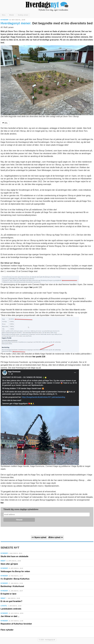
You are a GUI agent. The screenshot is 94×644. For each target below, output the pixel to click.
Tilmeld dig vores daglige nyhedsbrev (21, 509)
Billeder (12, 15)
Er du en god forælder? (11, 601)
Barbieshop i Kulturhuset (12, 586)
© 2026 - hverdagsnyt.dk (47, 640)
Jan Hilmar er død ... (10, 616)
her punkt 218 (39, 357)
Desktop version (23, 15)
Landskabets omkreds (11, 609)
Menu (4, 15)
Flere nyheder (7, 630)
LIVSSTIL (4, 606)
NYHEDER (5, 20)
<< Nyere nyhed (39, 537)
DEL (5, 123)
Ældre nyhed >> (56, 537)
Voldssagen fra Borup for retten (15, 571)
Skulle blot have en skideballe (15, 556)
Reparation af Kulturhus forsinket (16, 624)
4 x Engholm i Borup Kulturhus (15, 579)
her (31, 287)
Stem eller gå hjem (9, 564)
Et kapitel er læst (8, 594)
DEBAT (3, 561)
